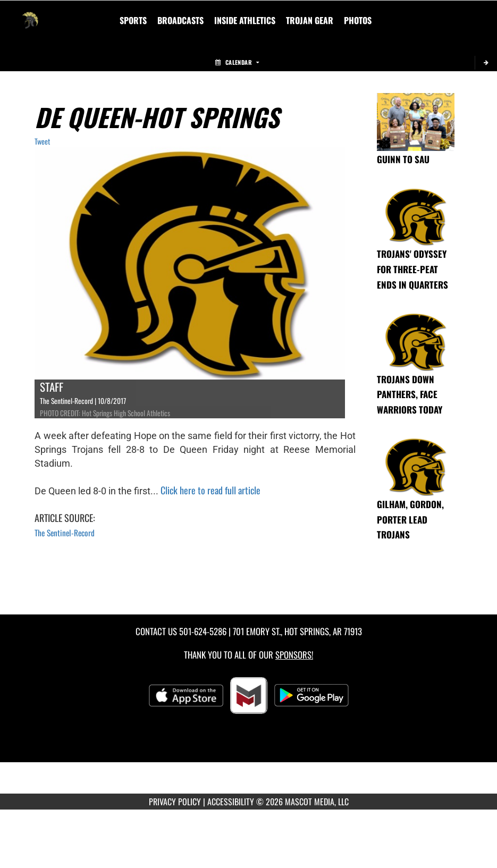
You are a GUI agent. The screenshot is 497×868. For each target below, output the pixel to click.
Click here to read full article (210, 490)
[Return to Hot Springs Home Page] (30, 14)
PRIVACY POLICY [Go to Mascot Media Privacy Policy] (175, 802)
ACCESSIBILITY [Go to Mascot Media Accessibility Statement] (231, 802)
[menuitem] (180, 20)
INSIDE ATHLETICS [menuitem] (245, 20)
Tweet (42, 141)
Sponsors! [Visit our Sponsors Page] (294, 655)
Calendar (237, 62)
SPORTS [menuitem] (133, 20)
